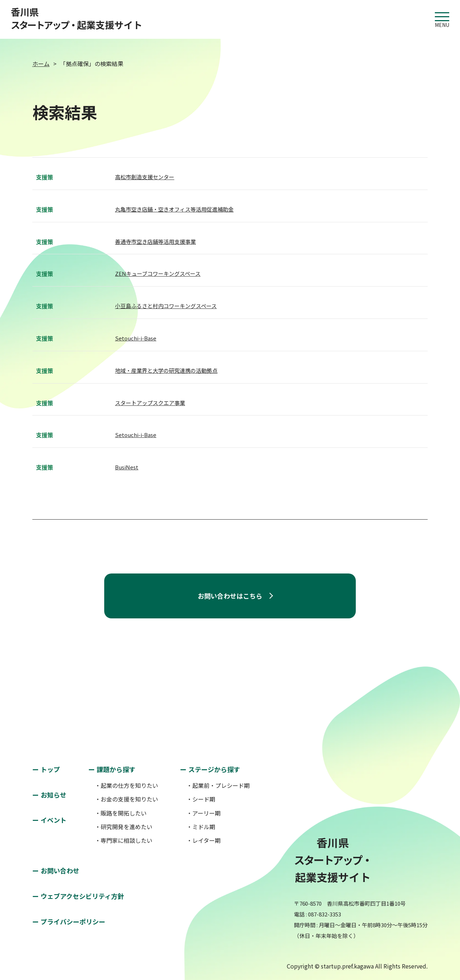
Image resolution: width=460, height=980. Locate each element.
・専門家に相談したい (124, 840)
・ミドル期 (201, 827)
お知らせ (54, 795)
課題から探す (116, 769)
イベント (54, 820)
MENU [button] (442, 17)
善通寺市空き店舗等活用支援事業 (155, 241)
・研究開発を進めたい (124, 827)
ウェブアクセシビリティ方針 (82, 896)
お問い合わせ (60, 870)
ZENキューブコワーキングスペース (158, 273)
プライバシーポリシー (73, 921)
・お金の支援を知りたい (126, 799)
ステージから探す (214, 769)
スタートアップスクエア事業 (150, 403)
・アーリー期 (204, 813)
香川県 (77, 18)
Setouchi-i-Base (136, 338)
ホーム (41, 64)
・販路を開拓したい (121, 813)
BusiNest (127, 467)
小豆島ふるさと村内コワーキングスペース (166, 306)
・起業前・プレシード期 (218, 785)
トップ (50, 769)
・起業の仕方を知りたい (126, 785)
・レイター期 (204, 840)
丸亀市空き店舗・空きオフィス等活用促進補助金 (174, 209)
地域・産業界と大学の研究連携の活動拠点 (166, 370)
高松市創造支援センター (145, 177)
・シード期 (201, 799)
